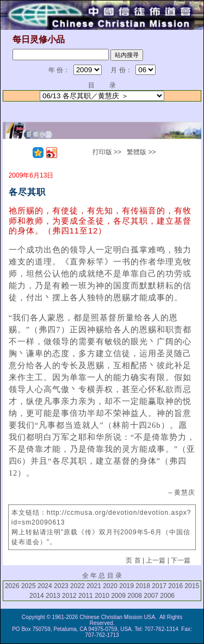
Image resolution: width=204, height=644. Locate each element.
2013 (53, 596)
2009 (118, 596)
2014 (37, 596)
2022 (78, 586)
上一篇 (156, 560)
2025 (29, 586)
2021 (94, 586)
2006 (167, 596)
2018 (143, 586)
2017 (159, 586)
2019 (126, 586)
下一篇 (181, 560)
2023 (61, 586)
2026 (12, 586)
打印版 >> (107, 152)
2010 (102, 596)
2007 (151, 596)
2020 (110, 586)
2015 (192, 586)
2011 (86, 596)
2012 (69, 596)
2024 (45, 586)
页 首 (133, 560)
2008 (135, 596)
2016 (175, 586)
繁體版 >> (141, 152)
